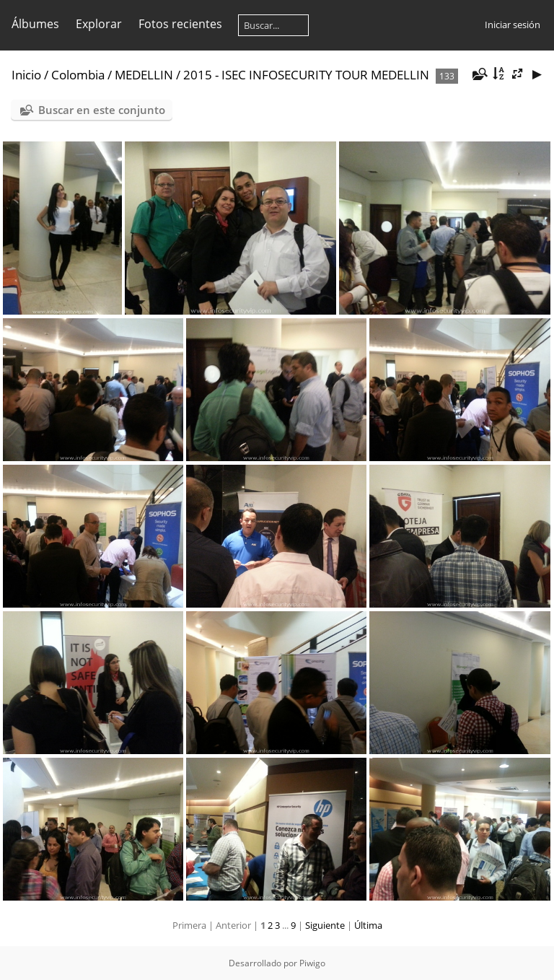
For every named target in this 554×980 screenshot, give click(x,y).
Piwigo (312, 963)
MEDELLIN (144, 75)
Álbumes (35, 24)
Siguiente (325, 925)
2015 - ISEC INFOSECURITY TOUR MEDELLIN (306, 75)
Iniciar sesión (513, 25)
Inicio (26, 75)
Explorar (99, 24)
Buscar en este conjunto (102, 110)
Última (368, 925)
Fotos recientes (180, 24)
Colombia (78, 75)
